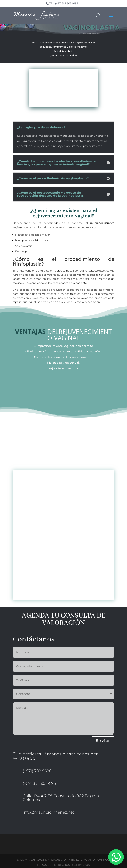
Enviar (103, 741)
